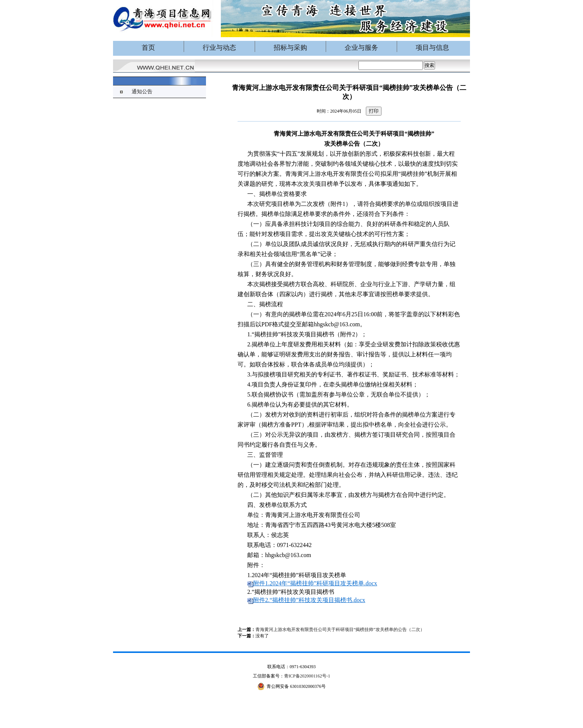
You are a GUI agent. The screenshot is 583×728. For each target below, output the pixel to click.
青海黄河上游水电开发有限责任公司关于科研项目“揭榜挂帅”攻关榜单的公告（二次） (340, 630)
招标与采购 (290, 48)
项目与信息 (432, 48)
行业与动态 (219, 48)
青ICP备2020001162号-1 (307, 676)
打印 (374, 111)
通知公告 (142, 92)
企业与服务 (361, 48)
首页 (148, 48)
